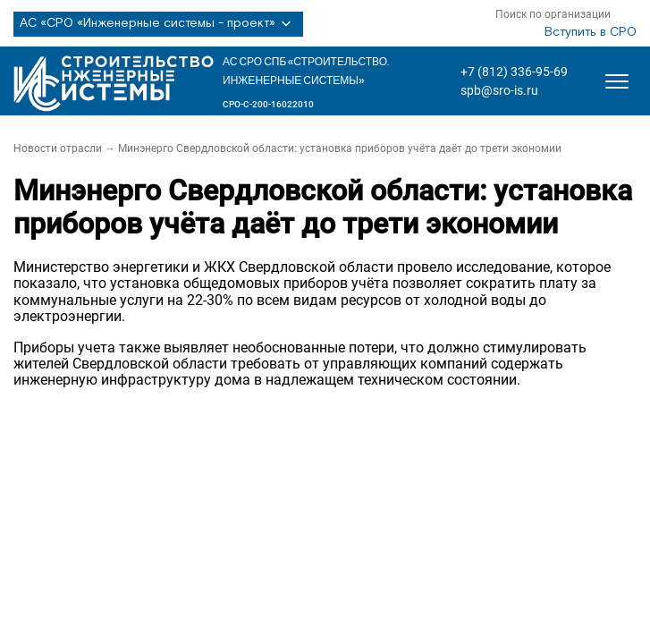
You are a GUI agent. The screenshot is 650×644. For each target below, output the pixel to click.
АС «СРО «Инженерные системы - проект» (158, 24)
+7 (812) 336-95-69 (514, 72)
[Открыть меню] (617, 81)
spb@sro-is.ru (499, 90)
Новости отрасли (58, 148)
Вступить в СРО (591, 32)
